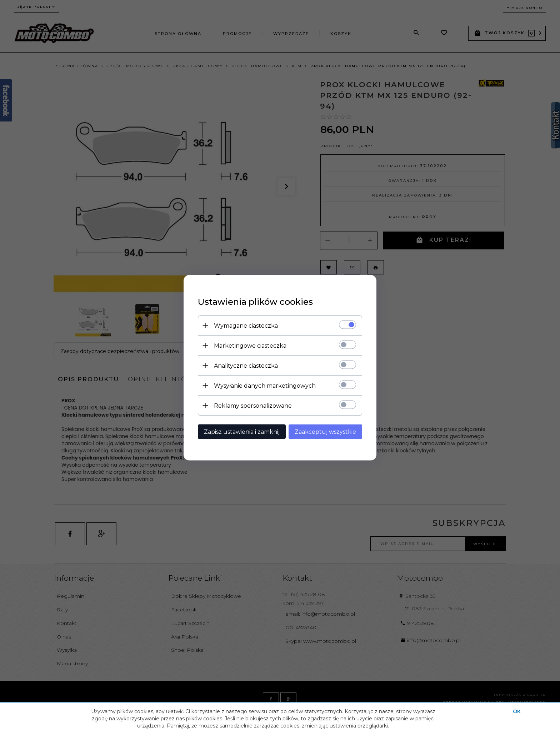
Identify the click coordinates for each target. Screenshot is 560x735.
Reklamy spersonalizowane (253, 405)
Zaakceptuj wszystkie (325, 431)
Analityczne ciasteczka (246, 365)
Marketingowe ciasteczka (250, 345)
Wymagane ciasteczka (246, 325)
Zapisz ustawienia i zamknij (242, 431)
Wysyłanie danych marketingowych (265, 385)
